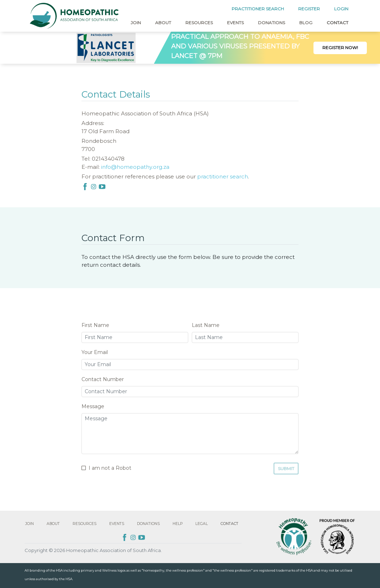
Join (136, 23)
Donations (271, 23)
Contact (337, 23)
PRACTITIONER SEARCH (258, 9)
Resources (199, 23)
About (163, 23)
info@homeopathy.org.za (135, 167)
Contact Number (103, 379)
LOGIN (341, 9)
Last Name (206, 325)
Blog (306, 23)
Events (235, 23)
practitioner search (223, 176)
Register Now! (340, 48)
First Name (95, 325)
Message (93, 406)
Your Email (95, 352)
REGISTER (309, 9)
